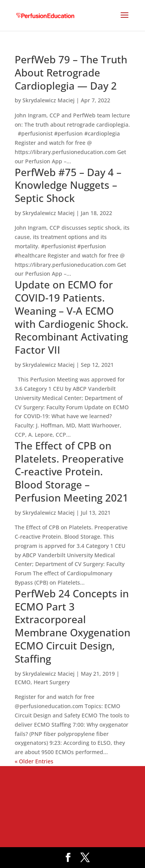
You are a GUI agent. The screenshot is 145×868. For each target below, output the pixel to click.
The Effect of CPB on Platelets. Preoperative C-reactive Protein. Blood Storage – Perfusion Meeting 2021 (72, 472)
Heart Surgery (52, 682)
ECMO (23, 682)
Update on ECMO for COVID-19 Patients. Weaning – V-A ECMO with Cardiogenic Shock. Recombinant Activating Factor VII (72, 317)
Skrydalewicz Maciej (49, 100)
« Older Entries (34, 761)
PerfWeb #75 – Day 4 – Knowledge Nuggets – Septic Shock (68, 185)
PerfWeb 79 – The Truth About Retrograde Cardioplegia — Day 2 (71, 73)
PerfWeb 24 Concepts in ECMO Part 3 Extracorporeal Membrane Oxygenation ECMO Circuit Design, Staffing (72, 626)
